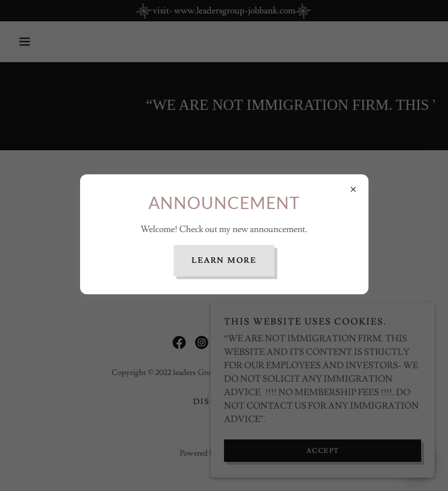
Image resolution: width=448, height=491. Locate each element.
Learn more (224, 261)
